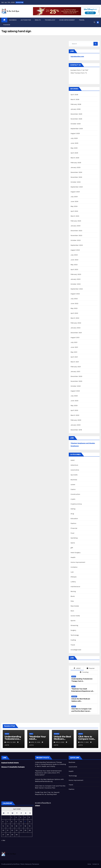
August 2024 (75, 192)
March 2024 (75, 216)
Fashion (7, 25)
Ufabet (37, 806)
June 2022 (74, 303)
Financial (74, 528)
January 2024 (75, 226)
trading (73, 640)
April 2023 (74, 269)
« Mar (3, 840)
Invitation (74, 567)
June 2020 (74, 401)
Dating (73, 509)
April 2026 (74, 95)
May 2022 (74, 308)
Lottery (73, 582)
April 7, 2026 (85, 742)
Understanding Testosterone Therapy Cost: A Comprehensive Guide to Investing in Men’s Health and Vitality (50, 764)
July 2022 (74, 299)
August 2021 (75, 337)
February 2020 (76, 420)
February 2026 (76, 104)
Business (13, 20)
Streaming (74, 625)
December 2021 (76, 333)
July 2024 (74, 197)
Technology (50, 20)
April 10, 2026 (11, 742)
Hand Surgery (75, 553)
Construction (75, 494)
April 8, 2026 (60, 742)
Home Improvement (67, 20)
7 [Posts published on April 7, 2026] (7, 822)
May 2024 (74, 206)
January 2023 (75, 279)
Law (72, 572)
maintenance (75, 587)
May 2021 (74, 352)
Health (38, 20)
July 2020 (74, 396)
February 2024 (76, 221)
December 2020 (76, 376)
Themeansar (35, 864)
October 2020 (76, 386)
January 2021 (75, 371)
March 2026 (75, 99)
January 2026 (75, 109)
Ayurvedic (74, 475)
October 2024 (76, 182)
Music (73, 596)
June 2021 (74, 347)
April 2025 (74, 153)
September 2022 (77, 289)
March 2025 (75, 158)
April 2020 (74, 410)
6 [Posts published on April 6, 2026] (3, 822)
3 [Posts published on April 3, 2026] (21, 817)
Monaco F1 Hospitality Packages (13, 767)
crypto (73, 499)
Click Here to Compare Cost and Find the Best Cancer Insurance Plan (81, 711)
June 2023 (74, 260)
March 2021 (75, 362)
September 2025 (77, 129)
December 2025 (76, 114)
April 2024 (74, 211)
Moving (73, 591)
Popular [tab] (91, 668)
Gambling (74, 538)
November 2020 (76, 381)
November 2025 (76, 119)
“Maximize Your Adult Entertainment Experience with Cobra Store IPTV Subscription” (83, 691)
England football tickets (10, 763)
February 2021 (76, 367)
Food (72, 533)
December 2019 (76, 430)
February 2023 (76, 274)
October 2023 (76, 240)
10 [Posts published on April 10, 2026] (21, 822)
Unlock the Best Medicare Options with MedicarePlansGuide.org (81, 701)
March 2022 (75, 318)
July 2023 (74, 255)
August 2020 (75, 391)
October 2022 (76, 284)
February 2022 (76, 323)
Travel (82, 20)
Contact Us (96, 864)
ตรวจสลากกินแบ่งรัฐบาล (43, 803)
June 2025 (74, 143)
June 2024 (74, 201)
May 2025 (74, 148)
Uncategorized (76, 650)
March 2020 (75, 415)
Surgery (73, 630)
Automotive (26, 20)
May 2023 (74, 265)
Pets (72, 601)
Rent (72, 611)
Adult (73, 460)
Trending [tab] (84, 672)
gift (72, 548)
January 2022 (75, 328)
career (73, 485)
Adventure (74, 465)
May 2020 (74, 405)
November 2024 (76, 177)
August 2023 (75, 250)
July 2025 (74, 138)
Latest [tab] (77, 668)
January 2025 (75, 167)
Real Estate (75, 606)
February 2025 (76, 163)
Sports (73, 621)
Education (74, 519)
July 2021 (74, 342)
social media (75, 616)
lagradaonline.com (77, 56)
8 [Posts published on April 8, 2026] (12, 822)
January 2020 (75, 425)
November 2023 (76, 235)
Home (89, 864)
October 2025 (76, 124)
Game (73, 543)
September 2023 (77, 245)
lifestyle (74, 577)
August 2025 (75, 133)
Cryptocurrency (76, 504)
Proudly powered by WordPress (11, 864)
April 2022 (74, 313)
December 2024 (76, 172)
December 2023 (76, 231)
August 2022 (75, 294)
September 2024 (77, 187)
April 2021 (74, 357)
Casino (73, 489)
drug (72, 514)
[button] (94, 22)
